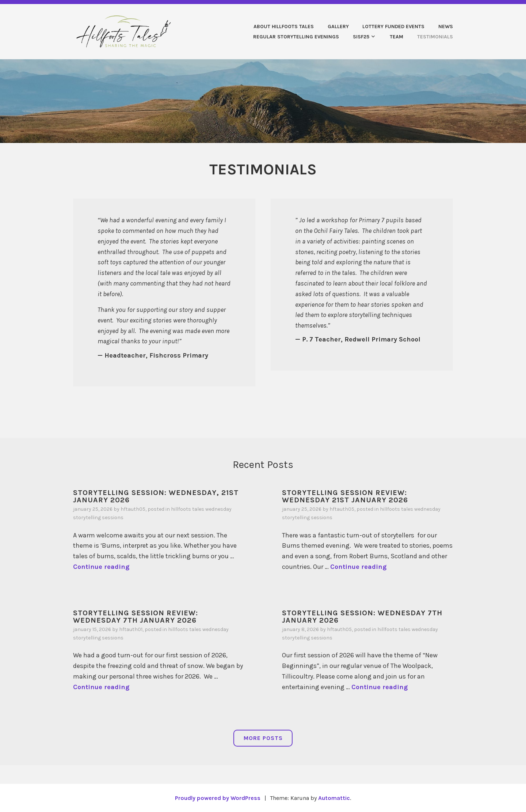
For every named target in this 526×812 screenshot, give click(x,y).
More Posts (263, 738)
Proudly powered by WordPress (218, 798)
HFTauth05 (133, 509)
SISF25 (361, 37)
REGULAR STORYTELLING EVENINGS (296, 37)
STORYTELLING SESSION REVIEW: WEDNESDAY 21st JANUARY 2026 (345, 496)
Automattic (334, 798)
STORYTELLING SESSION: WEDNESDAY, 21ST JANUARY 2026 (156, 496)
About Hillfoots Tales (284, 27)
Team (397, 37)
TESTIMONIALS (435, 37)
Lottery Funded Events (393, 27)
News (446, 27)
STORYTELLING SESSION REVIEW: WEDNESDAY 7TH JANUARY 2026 (136, 617)
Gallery (338, 27)
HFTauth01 (131, 629)
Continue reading (101, 567)
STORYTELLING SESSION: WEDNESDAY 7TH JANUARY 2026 (362, 617)
